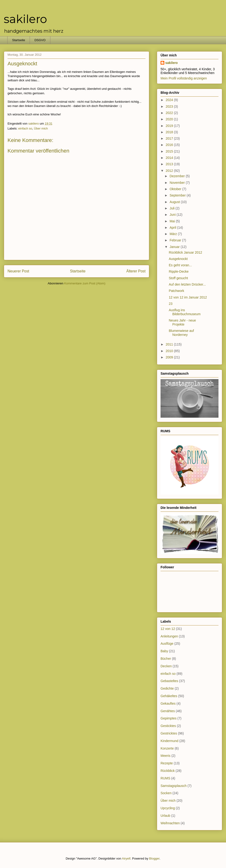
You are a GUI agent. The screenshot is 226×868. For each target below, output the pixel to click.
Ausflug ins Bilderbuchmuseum (185, 312)
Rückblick (168, 771)
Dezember (178, 176)
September (178, 195)
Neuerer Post (18, 271)
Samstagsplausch (174, 786)
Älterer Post (136, 271)
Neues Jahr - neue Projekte (182, 322)
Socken (166, 793)
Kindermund (169, 741)
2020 (170, 119)
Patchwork (176, 291)
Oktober (176, 189)
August (175, 202)
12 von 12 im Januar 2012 (188, 297)
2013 (170, 164)
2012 (170, 171)
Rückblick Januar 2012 (186, 252)
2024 (170, 100)
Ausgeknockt (178, 259)
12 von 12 (168, 629)
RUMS (165, 778)
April (173, 228)
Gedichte (167, 688)
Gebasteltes (169, 681)
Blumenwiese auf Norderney (181, 333)
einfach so (25, 128)
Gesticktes (168, 726)
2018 (170, 132)
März (174, 234)
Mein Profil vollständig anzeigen (184, 78)
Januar (175, 247)
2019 (170, 126)
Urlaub (165, 816)
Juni (173, 215)
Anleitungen (169, 636)
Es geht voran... (180, 265)
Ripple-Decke (179, 271)
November (178, 183)
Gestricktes (169, 733)
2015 (170, 151)
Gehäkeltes (169, 696)
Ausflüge (167, 644)
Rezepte (167, 763)
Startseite (19, 40)
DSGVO (40, 40)
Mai (173, 221)
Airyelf (126, 858)
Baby (164, 651)
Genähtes (168, 711)
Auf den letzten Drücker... (187, 284)
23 (171, 304)
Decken (166, 666)
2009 (170, 357)
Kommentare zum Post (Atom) (85, 283)
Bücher (166, 659)
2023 (170, 106)
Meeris (165, 756)
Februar (176, 240)
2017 (170, 138)
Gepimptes (169, 718)
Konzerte (167, 748)
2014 (170, 158)
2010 (170, 351)
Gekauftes (168, 703)
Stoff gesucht (178, 278)
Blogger (154, 858)
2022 (170, 113)
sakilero (25, 19)
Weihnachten (170, 823)
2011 (170, 344)
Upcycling (168, 808)
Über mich (41, 128)
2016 (170, 145)
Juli (172, 208)
